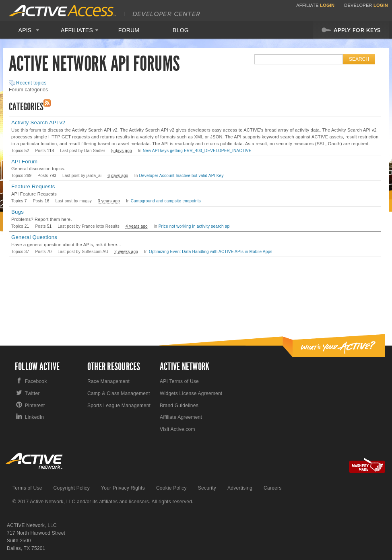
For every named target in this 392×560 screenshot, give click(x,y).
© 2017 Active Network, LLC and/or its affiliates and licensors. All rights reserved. (103, 502)
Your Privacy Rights (123, 488)
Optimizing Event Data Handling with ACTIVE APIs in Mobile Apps (211, 252)
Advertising (240, 488)
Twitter (32, 393)
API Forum (24, 162)
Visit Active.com (177, 429)
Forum (129, 30)
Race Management (108, 381)
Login (327, 5)
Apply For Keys (351, 30)
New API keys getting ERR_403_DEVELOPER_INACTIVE (197, 151)
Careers (272, 488)
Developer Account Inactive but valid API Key (182, 176)
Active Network (34, 461)
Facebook (36, 381)
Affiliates (77, 30)
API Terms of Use (179, 381)
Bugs (18, 212)
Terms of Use (27, 488)
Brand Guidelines (179, 406)
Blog (181, 30)
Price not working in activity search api (195, 226)
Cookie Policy (171, 488)
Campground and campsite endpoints (166, 201)
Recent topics (31, 83)
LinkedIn (34, 417)
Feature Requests (33, 186)
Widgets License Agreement (191, 393)
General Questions (34, 237)
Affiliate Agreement (181, 417)
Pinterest (35, 406)
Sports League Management (119, 406)
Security (207, 488)
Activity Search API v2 (38, 122)
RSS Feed (47, 103)
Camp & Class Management (119, 393)
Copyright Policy (72, 488)
